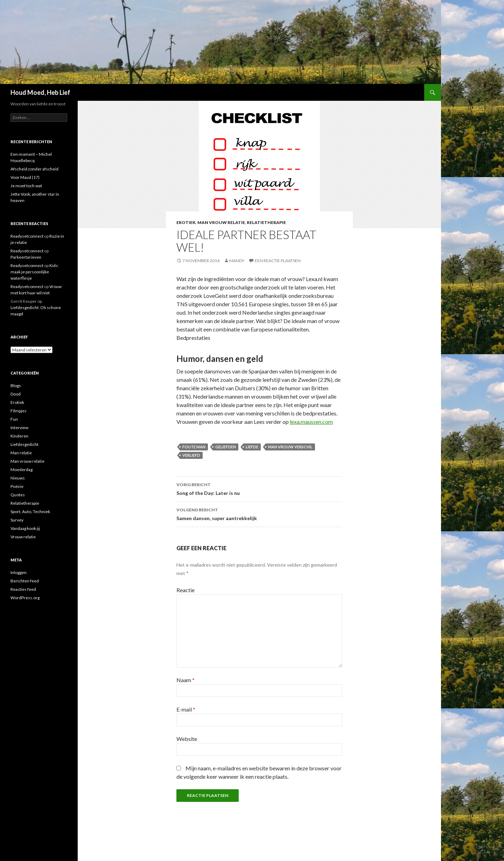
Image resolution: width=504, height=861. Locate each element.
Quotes (18, 495)
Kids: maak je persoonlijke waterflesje (35, 272)
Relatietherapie (266, 222)
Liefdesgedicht (24, 444)
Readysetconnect (27, 236)
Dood (16, 394)
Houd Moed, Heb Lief (40, 92)
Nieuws (18, 478)
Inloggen (19, 572)
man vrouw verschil (290, 447)
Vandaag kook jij (25, 528)
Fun (14, 419)
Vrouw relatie (23, 537)
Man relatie (21, 453)
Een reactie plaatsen (278, 261)
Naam (185, 680)
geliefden (226, 447)
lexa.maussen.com (311, 422)
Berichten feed (25, 581)
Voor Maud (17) (25, 177)
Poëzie (17, 486)
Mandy (237, 261)
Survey (17, 520)
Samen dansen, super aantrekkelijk (259, 513)
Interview (19, 428)
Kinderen (19, 436)
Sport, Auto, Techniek (30, 512)
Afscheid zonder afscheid (34, 169)
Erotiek (186, 222)
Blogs (16, 386)
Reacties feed (23, 589)
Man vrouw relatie (221, 222)
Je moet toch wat (26, 186)
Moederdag (22, 470)
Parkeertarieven (26, 257)
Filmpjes (19, 411)
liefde (252, 447)
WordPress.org (25, 598)
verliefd (191, 455)
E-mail (186, 709)
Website (187, 739)
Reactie (185, 590)
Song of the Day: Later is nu (259, 488)
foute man (194, 447)
